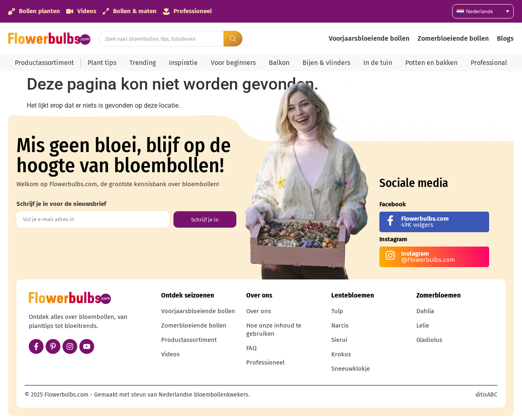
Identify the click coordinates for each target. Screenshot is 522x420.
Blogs (505, 38)
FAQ (251, 348)
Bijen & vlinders (326, 63)
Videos (170, 354)
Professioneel (265, 362)
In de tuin (378, 63)
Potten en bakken (431, 63)
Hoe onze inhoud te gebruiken (274, 330)
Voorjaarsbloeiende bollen (369, 38)
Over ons (259, 311)
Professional (489, 63)
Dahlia (425, 311)
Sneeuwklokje (351, 369)
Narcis (340, 325)
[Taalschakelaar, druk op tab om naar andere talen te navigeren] (483, 11)
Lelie (423, 325)
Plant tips (102, 63)
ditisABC (486, 395)
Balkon (279, 63)
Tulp (337, 311)
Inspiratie (183, 63)
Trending (143, 63)
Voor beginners (233, 63)
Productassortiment (44, 63)
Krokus (341, 354)
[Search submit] (233, 39)
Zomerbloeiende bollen (453, 38)
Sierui (339, 340)
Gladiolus (429, 340)
